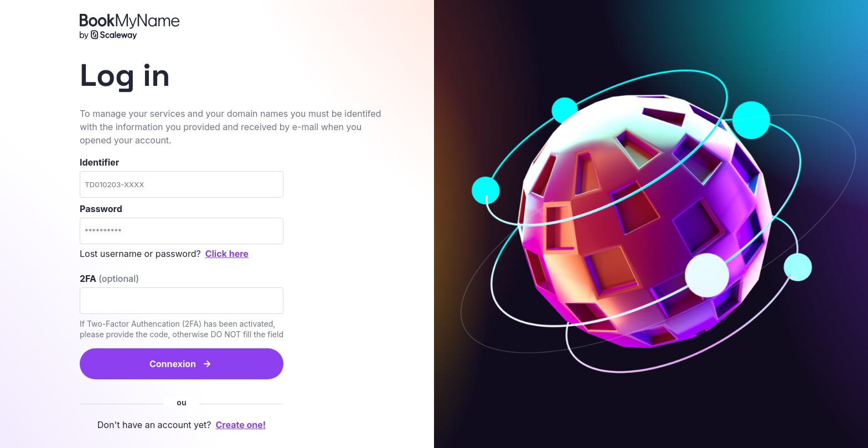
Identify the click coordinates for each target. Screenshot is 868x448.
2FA (109, 279)
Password (182, 224)
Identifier (182, 177)
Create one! (241, 425)
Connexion (173, 364)
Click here (227, 254)
